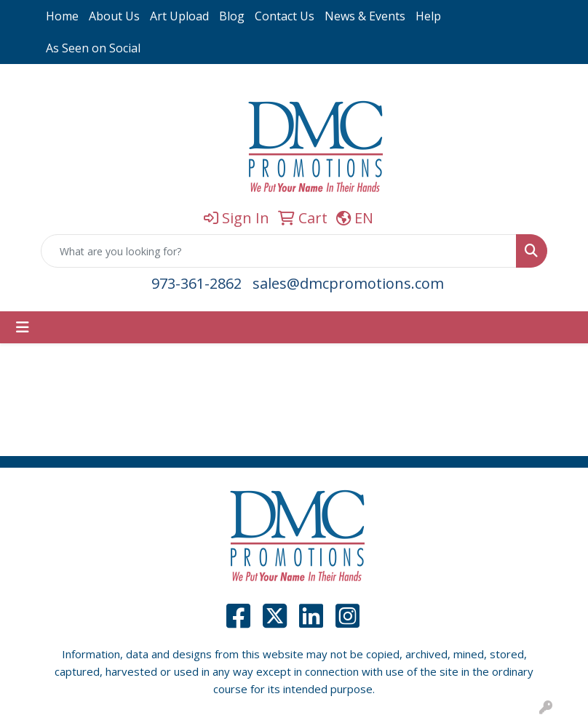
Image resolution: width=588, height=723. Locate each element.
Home (62, 16)
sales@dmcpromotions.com (348, 283)
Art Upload (179, 16)
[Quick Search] (279, 251)
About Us (114, 16)
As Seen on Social (93, 48)
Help (428, 16)
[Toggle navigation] (23, 327)
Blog (232, 16)
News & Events (365, 16)
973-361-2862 (196, 283)
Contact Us (285, 16)
